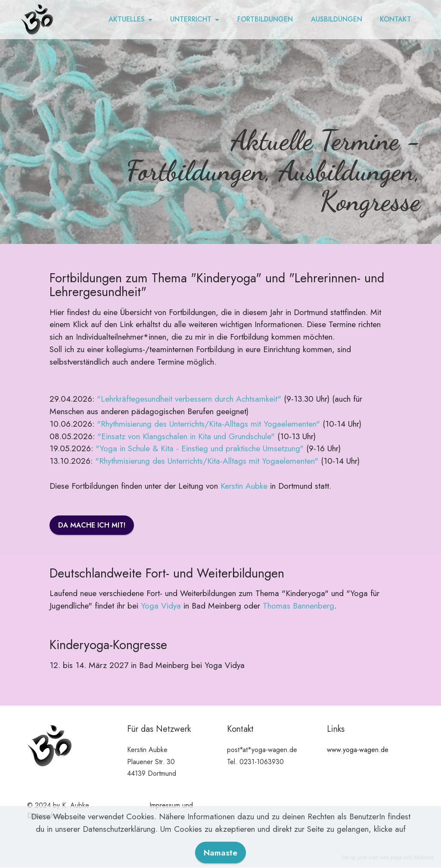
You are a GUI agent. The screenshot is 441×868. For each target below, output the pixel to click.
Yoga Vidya (161, 606)
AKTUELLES (127, 19)
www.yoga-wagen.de (358, 750)
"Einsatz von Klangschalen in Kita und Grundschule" (186, 436)
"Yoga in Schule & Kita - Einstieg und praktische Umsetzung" (200, 448)
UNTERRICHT (191, 19)
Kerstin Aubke (244, 486)
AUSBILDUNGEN (337, 19)
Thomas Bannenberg (298, 606)
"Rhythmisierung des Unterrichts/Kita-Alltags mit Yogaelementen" (208, 424)
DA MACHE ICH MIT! (92, 525)
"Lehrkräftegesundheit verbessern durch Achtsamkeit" (189, 399)
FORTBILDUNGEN (265, 19)
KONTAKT (396, 19)
